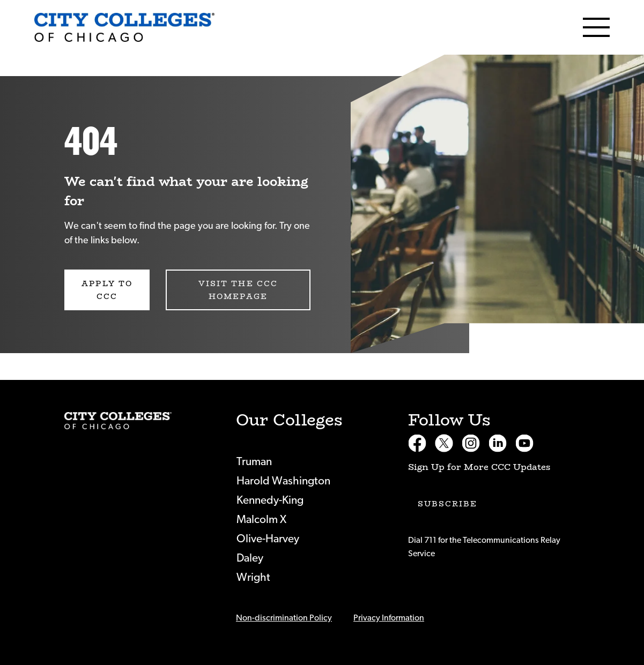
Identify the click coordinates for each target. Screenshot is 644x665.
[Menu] (596, 27)
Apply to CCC (107, 290)
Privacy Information (389, 618)
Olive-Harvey (268, 539)
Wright (253, 577)
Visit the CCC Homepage (238, 290)
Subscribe (448, 504)
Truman (254, 462)
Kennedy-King (270, 500)
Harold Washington (283, 481)
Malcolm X (261, 520)
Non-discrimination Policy (284, 618)
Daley (250, 558)
